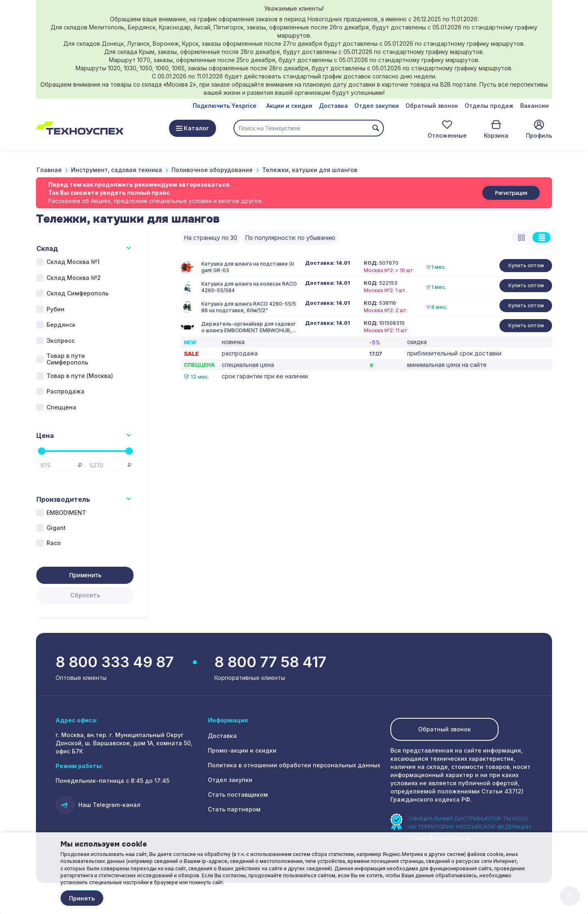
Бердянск (61, 325)
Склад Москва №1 (73, 262)
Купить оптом (526, 265)
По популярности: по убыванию (290, 238)
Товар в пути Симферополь (67, 359)
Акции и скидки (289, 106)
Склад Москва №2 (74, 278)
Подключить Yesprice (225, 106)
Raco (54, 543)
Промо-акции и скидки (242, 750)
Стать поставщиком (238, 794)
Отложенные (447, 135)
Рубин (56, 309)
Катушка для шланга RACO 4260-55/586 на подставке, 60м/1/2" (249, 307)
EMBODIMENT (66, 513)
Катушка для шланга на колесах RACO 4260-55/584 (249, 287)
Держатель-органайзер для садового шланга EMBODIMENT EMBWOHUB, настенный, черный (248, 327)
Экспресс (61, 341)
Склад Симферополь (78, 293)
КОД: (371, 263)
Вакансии (535, 106)
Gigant (56, 528)
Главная (49, 170)
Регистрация (511, 193)
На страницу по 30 (211, 238)
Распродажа (66, 391)
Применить (85, 575)
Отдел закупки (377, 106)
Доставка (333, 106)
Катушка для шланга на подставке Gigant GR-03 (248, 267)
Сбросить (85, 595)
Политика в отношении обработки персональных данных (294, 765)
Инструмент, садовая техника (117, 170)
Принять (82, 898)
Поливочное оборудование (212, 170)
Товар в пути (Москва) (80, 376)
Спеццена (61, 407)
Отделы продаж (489, 106)
